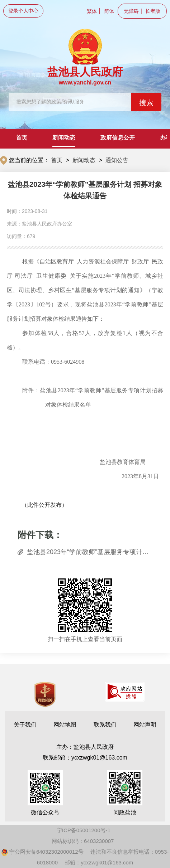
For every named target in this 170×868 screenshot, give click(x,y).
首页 (22, 138)
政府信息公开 (118, 138)
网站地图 (65, 725)
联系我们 (105, 725)
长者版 (153, 11)
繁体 (92, 11)
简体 (109, 11)
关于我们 (25, 725)
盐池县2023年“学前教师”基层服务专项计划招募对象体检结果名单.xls (90, 552)
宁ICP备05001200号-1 (84, 830)
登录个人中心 (23, 11)
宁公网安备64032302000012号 (42, 852)
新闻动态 (64, 138)
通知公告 (117, 160)
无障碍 (131, 11)
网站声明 (145, 725)
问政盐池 (125, 793)
